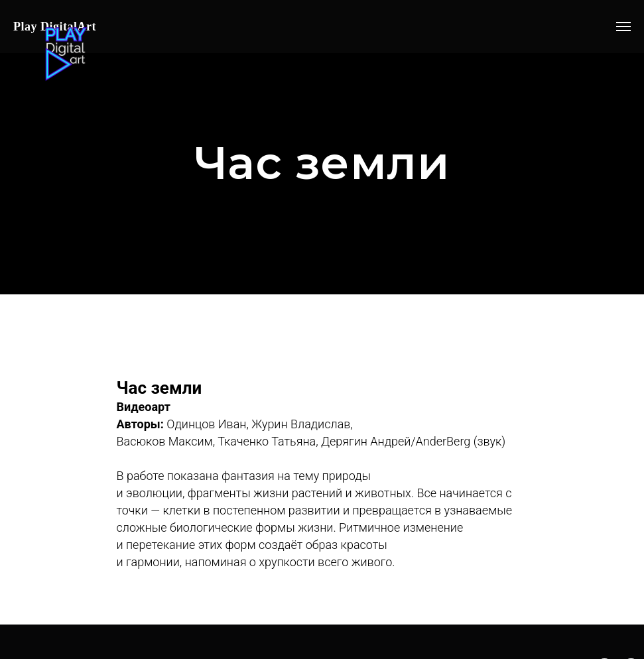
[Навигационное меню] (623, 27)
